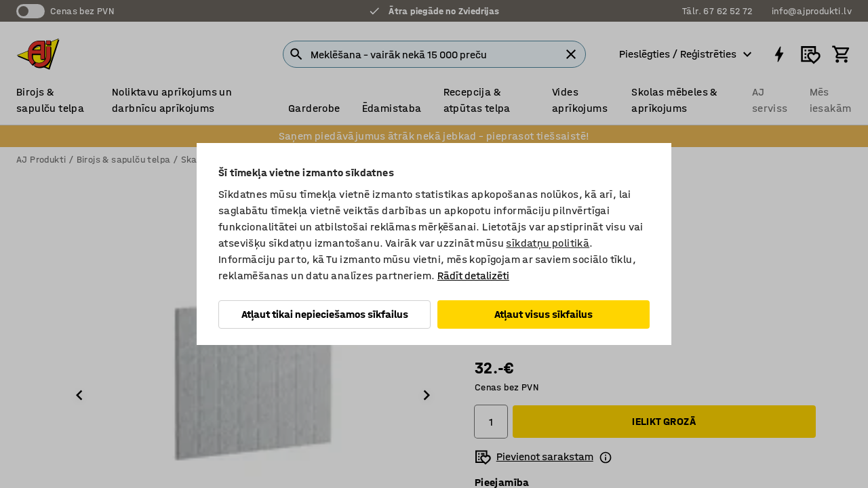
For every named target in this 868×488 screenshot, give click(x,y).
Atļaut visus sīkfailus (544, 314)
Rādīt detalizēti (473, 276)
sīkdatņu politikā (548, 243)
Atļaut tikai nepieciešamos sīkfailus (325, 314)
